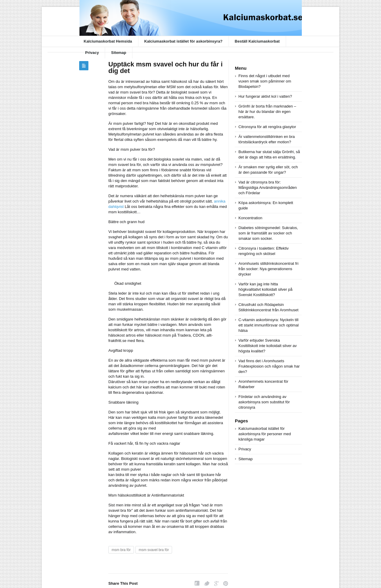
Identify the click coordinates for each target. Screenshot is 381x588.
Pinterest (226, 583)
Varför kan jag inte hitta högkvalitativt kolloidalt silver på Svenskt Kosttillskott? (265, 289)
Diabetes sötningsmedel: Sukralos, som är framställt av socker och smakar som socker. (268, 233)
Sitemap (119, 53)
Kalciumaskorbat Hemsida (108, 41)
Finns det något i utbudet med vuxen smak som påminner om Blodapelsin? (265, 81)
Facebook (197, 583)
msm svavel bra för (154, 550)
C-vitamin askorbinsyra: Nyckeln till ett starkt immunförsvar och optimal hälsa (268, 325)
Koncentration (250, 218)
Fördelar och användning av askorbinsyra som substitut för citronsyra (264, 402)
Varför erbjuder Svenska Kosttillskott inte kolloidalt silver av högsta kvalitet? (268, 346)
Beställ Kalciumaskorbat (257, 41)
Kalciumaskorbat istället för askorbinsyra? (184, 41)
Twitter (207, 583)
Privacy (92, 53)
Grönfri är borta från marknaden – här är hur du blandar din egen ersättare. (267, 112)
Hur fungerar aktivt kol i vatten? (265, 96)
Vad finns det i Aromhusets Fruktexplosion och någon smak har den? (269, 366)
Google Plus (217, 583)
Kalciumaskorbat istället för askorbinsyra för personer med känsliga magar (265, 434)
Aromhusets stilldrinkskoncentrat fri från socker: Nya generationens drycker (268, 269)
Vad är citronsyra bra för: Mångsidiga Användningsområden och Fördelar (268, 188)
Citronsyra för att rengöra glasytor (267, 127)
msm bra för (121, 550)
